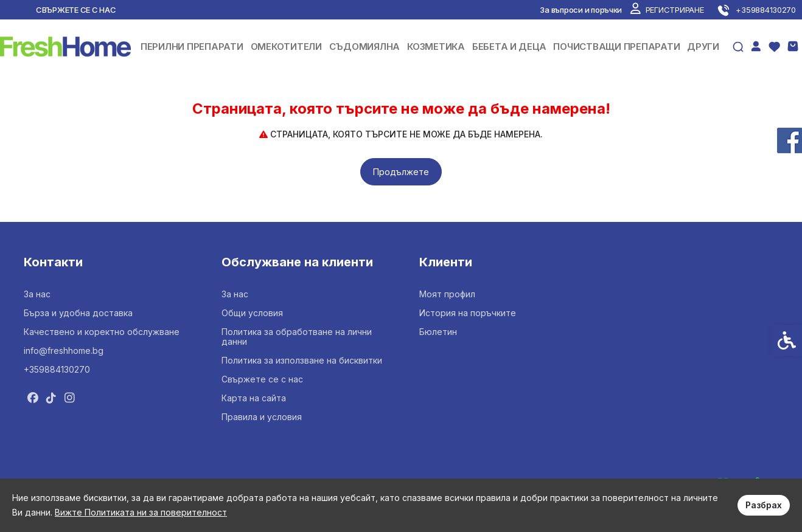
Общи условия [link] (252, 313)
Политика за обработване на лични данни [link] (297, 337)
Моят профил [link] (447, 294)
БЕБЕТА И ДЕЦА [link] (509, 47)
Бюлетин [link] (438, 332)
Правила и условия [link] (262, 417)
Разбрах (764, 505)
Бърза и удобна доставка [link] (78, 313)
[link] (667, 10)
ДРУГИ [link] (703, 47)
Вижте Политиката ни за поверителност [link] (141, 512)
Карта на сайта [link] (254, 398)
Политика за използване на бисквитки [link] (302, 360)
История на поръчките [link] (468, 313)
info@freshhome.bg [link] (64, 351)
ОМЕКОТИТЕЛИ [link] (286, 47)
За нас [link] (37, 294)
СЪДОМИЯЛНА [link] (364, 47)
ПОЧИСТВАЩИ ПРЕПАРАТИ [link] (616, 47)
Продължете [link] (401, 172)
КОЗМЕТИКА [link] (436, 47)
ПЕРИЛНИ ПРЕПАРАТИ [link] (192, 47)
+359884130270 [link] (57, 369)
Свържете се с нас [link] (76, 10)
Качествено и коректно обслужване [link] (102, 332)
